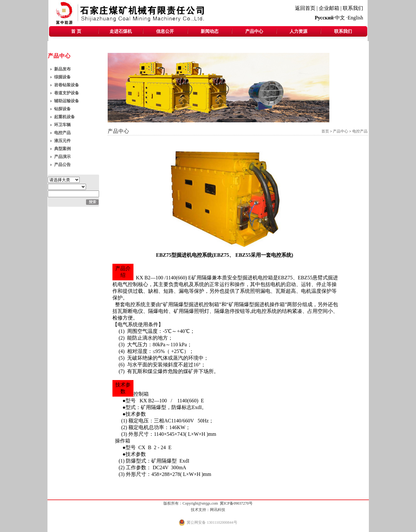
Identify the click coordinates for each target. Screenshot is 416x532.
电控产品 (62, 133)
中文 (340, 18)
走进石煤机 (121, 31)
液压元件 (62, 141)
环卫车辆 (62, 125)
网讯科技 (218, 510)
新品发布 (62, 69)
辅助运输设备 (67, 101)
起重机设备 (65, 117)
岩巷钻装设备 (67, 85)
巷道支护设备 (67, 93)
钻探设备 (62, 109)
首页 (325, 131)
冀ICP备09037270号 (236, 503)
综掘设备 (62, 77)
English (355, 18)
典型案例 (62, 149)
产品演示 (62, 157)
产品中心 (254, 31)
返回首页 (305, 8)
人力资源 (298, 31)
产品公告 (62, 165)
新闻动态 (210, 31)
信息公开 (165, 31)
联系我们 (353, 8)
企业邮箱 (329, 8)
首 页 (76, 31)
